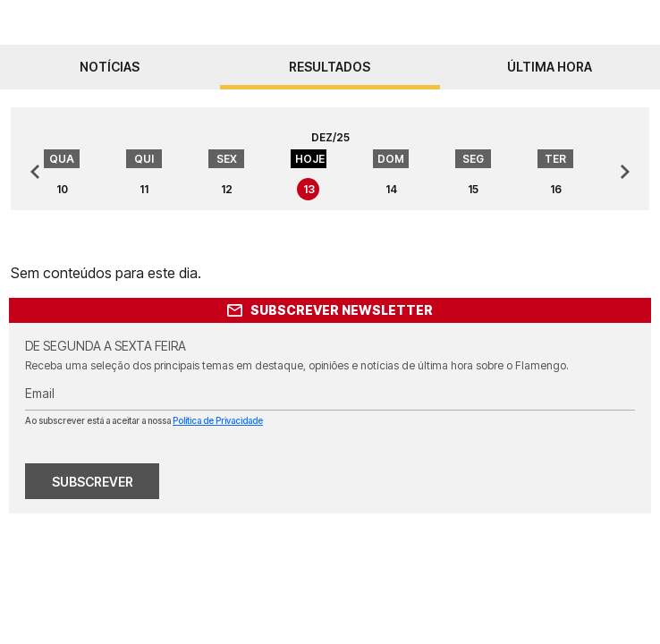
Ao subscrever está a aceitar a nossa (144, 420)
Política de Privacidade (218, 420)
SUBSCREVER (93, 482)
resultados (330, 67)
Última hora (550, 67)
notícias (110, 67)
